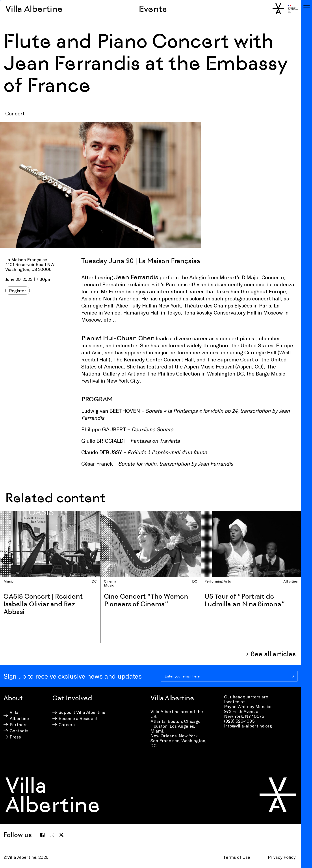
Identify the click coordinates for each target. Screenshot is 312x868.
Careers (67, 724)
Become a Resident (78, 718)
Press (15, 737)
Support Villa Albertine (82, 712)
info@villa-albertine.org (248, 726)
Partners (19, 724)
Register (18, 291)
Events (153, 9)
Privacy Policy (282, 857)
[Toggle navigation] (306, 6)
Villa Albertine (34, 9)
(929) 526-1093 (239, 721)
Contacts (19, 731)
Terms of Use (237, 857)
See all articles (273, 654)
